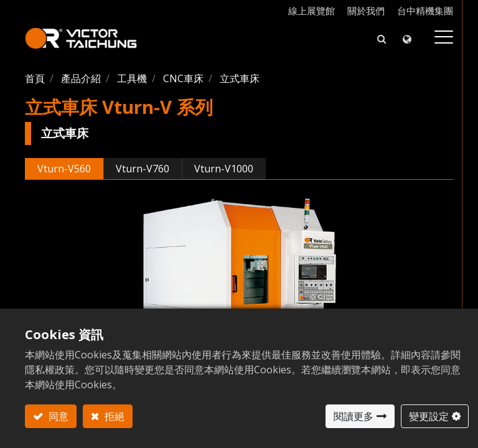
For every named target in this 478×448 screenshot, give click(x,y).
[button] (382, 38)
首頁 (35, 78)
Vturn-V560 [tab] (64, 169)
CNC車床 (183, 78)
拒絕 (113, 416)
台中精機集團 (425, 11)
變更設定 (429, 416)
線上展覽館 (312, 11)
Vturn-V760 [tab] (143, 169)
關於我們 (366, 11)
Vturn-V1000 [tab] (224, 169)
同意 (57, 416)
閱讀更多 (354, 416)
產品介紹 (81, 78)
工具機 (132, 78)
